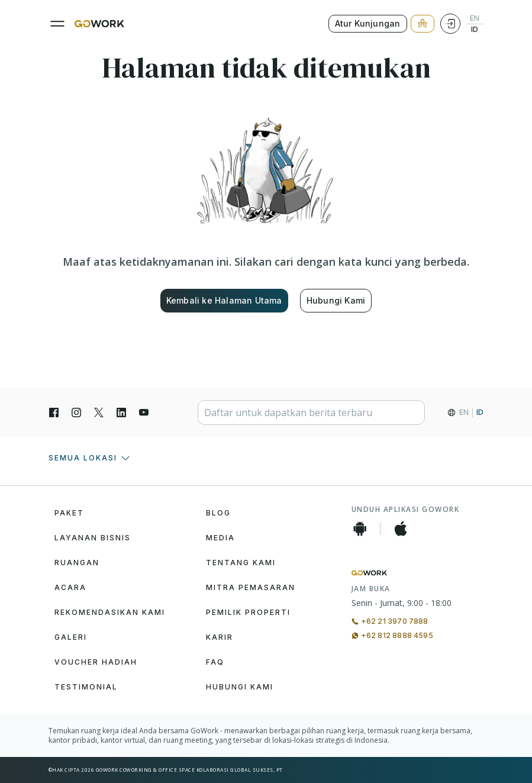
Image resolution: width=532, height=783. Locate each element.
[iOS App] (401, 529)
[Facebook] (54, 413)
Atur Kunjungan (368, 23)
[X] (99, 413)
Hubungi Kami (336, 300)
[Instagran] (76, 413)
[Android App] (360, 529)
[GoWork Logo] (99, 24)
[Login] (450, 24)
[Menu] (57, 24)
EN (475, 18)
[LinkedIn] (121, 413)
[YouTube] (144, 413)
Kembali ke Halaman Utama (224, 300)
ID (475, 30)
